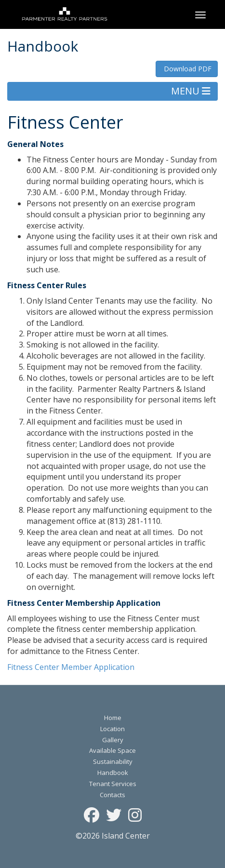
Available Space (112, 750)
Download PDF (187, 69)
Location (112, 729)
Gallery (113, 740)
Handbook (113, 773)
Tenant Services (113, 784)
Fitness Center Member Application (71, 667)
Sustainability (113, 761)
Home (113, 718)
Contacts (112, 795)
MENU (191, 91)
